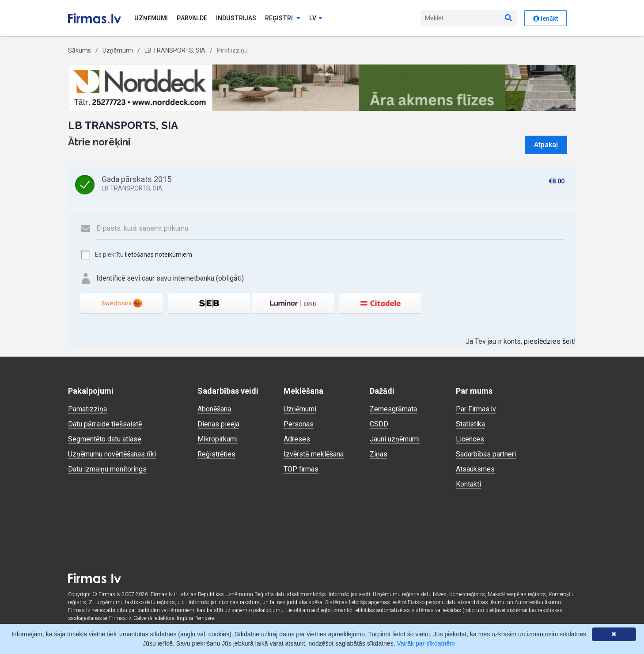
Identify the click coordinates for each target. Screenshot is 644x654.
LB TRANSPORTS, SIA (175, 50)
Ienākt (546, 19)
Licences (470, 439)
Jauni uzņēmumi (395, 439)
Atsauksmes (475, 469)
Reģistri (283, 18)
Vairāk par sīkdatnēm (426, 643)
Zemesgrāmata (393, 409)
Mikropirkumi (218, 439)
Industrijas (236, 18)
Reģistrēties (216, 454)
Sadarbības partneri (486, 454)
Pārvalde (192, 18)
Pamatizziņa (87, 409)
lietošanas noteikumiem (159, 255)
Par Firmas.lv (476, 409)
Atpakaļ (546, 145)
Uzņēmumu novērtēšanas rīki (112, 454)
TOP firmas (301, 469)
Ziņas (379, 454)
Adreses (297, 439)
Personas (299, 424)
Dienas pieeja (218, 424)
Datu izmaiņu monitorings (107, 469)
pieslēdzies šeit (549, 341)
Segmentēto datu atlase (105, 439)
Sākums (80, 50)
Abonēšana (214, 409)
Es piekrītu (136, 255)
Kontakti (468, 484)
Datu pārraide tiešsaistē (105, 424)
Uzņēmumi (151, 18)
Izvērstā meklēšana (314, 454)
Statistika (470, 424)
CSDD (379, 424)
